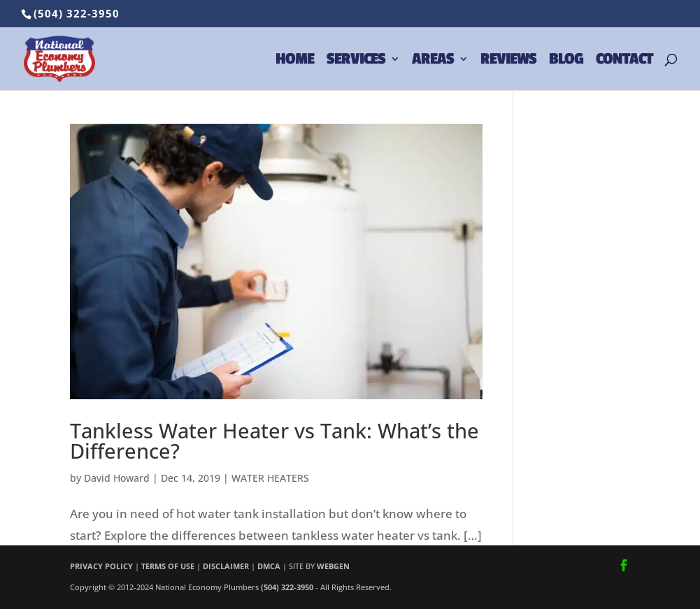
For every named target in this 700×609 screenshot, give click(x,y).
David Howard (117, 478)
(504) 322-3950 (77, 13)
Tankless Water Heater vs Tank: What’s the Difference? (274, 440)
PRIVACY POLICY (101, 566)
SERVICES (356, 61)
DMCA (269, 566)
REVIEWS (508, 61)
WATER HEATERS (270, 478)
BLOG (566, 61)
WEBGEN (333, 566)
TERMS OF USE (168, 566)
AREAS (433, 61)
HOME (295, 61)
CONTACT (624, 61)
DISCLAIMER (226, 566)
